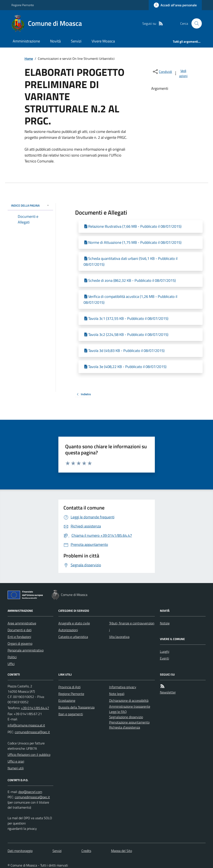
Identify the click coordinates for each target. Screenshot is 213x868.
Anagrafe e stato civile (74, 623)
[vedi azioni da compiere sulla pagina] (181, 73)
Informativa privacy (123, 687)
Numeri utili (16, 768)
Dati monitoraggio (20, 851)
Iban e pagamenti (71, 714)
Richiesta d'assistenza (125, 727)
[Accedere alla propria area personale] (175, 5)
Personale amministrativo (26, 650)
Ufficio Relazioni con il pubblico (29, 755)
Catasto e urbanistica (73, 637)
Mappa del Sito (122, 851)
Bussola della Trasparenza (76, 707)
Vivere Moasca (103, 41)
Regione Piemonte (23, 5)
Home (29, 59)
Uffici (11, 664)
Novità (55, 41)
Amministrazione (26, 41)
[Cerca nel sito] (195, 23)
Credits (86, 851)
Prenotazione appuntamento (129, 722)
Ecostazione (67, 700)
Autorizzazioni (68, 630)
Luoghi (165, 651)
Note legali (117, 694)
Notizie (165, 623)
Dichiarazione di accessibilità (129, 700)
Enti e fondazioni (19, 637)
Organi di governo (20, 643)
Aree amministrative (22, 623)
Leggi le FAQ (118, 712)
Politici (12, 657)
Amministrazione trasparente (130, 706)
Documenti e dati (20, 630)
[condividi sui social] (162, 72)
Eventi (164, 658)
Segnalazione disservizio (126, 717)
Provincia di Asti (69, 687)
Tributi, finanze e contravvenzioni (132, 627)
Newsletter (168, 692)
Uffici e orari (16, 761)
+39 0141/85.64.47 (35, 708)
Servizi (76, 41)
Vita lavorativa (119, 637)
